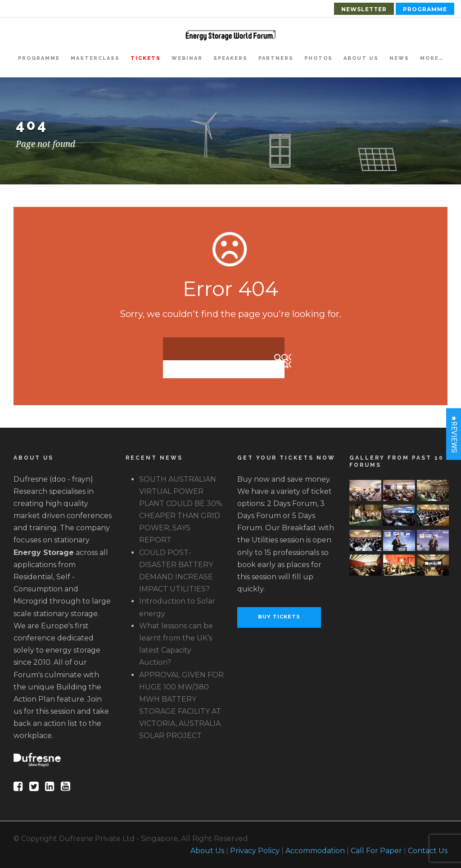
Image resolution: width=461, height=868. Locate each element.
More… (432, 58)
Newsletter (364, 9)
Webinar (187, 58)
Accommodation (315, 851)
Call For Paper (376, 851)
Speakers (230, 58)
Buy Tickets (279, 617)
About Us (361, 58)
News (399, 58)
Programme (425, 9)
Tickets (146, 58)
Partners (276, 58)
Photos (319, 58)
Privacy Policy (255, 851)
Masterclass (95, 58)
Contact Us (428, 851)
